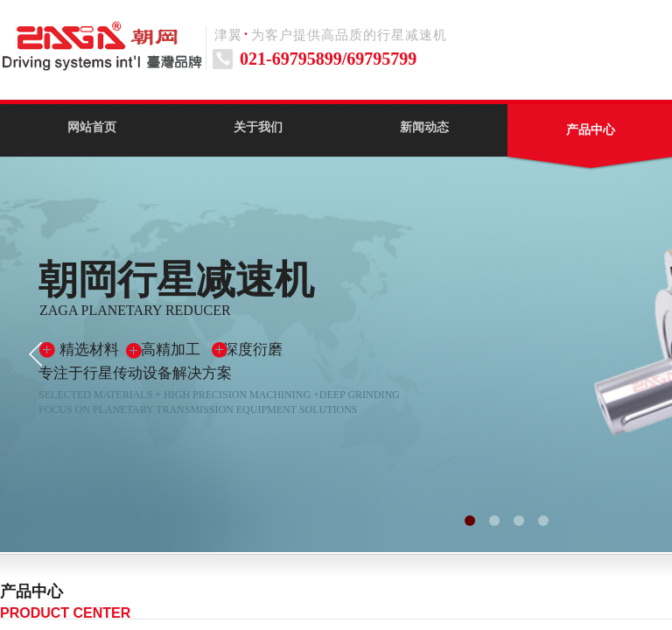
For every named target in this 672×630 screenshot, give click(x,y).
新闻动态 (424, 127)
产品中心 (591, 130)
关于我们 (258, 127)
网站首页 (92, 127)
